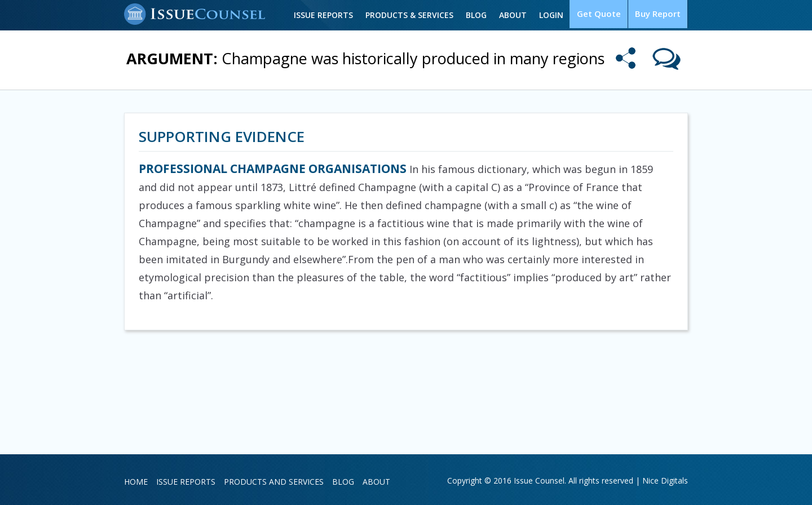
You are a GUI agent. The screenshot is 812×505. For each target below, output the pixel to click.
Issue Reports (328, 15)
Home (136, 482)
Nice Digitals (665, 480)
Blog (481, 15)
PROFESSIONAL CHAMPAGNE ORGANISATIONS (273, 169)
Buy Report (659, 15)
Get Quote (602, 15)
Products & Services (414, 15)
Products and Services (274, 482)
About (518, 15)
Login (556, 15)
